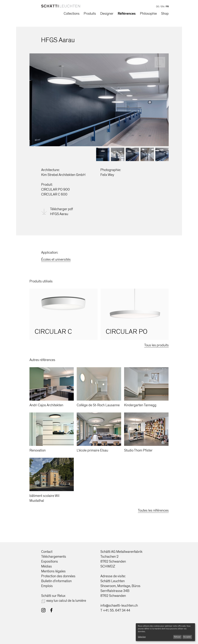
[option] (64, 314)
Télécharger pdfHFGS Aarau (61, 212)
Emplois (47, 586)
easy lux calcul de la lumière (66, 601)
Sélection (142, 637)
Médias (47, 566)
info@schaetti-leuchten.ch (119, 606)
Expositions (50, 561)
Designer (107, 14)
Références (127, 14)
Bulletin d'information (56, 581)
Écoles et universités (56, 259)
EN (162, 7)
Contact (47, 552)
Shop (165, 14)
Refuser (177, 637)
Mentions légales (53, 571)
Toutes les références (153, 510)
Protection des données (58, 576)
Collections (72, 14)
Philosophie (148, 14)
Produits (90, 14)
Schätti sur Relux (53, 596)
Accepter (187, 637)
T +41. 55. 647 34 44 (115, 610)
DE (158, 7)
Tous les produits (156, 345)
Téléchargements (54, 557)
